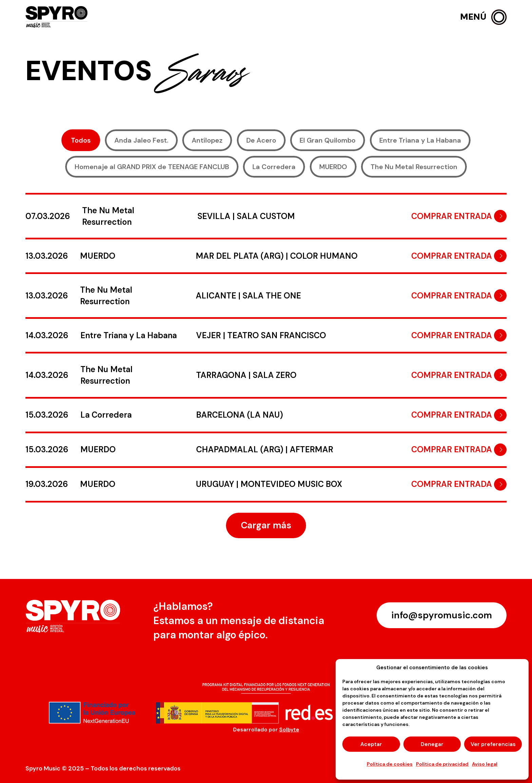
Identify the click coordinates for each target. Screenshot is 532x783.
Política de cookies (390, 764)
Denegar (432, 744)
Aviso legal (485, 764)
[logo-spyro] (57, 17)
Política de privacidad (442, 764)
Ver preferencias (493, 744)
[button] (483, 17)
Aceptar (371, 744)
